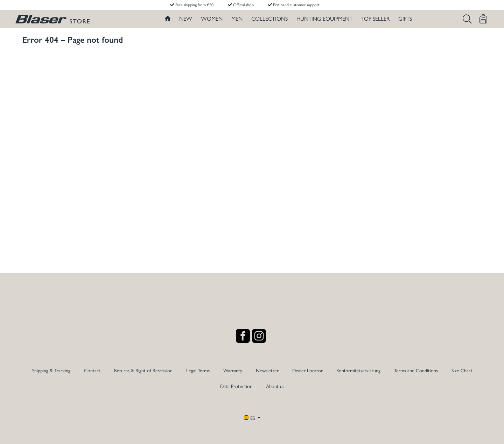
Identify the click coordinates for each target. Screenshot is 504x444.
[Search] (467, 19)
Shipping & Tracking (51, 370)
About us (275, 386)
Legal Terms (198, 370)
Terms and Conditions (416, 370)
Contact (92, 370)
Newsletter (267, 370)
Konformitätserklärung (358, 370)
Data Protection (236, 386)
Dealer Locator (307, 370)
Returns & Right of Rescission (143, 370)
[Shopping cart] (483, 19)
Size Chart (462, 370)
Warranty (233, 370)
